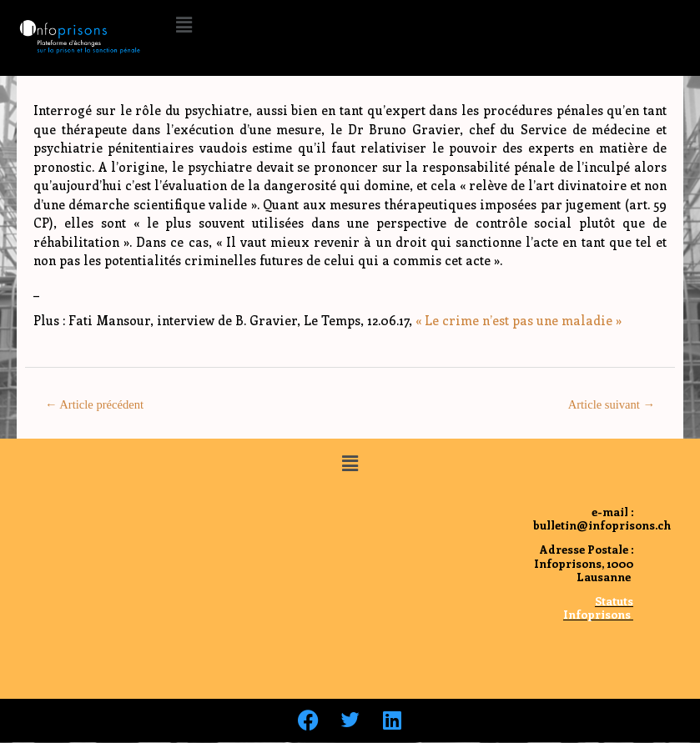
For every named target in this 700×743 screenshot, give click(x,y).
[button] (184, 24)
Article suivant (612, 404)
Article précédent (94, 404)
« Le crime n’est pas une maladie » (519, 320)
